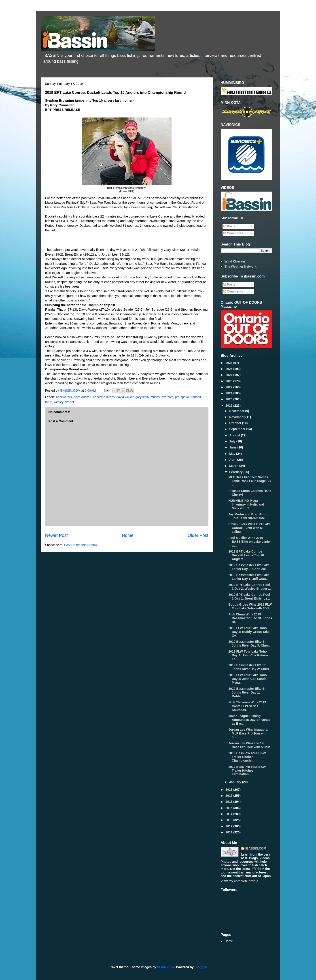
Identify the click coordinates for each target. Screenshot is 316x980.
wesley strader (64, 402)
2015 (229, 808)
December (237, 411)
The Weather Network (241, 267)
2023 (229, 381)
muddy (155, 397)
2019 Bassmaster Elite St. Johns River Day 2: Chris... (250, 667)
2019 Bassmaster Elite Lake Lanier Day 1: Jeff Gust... (249, 577)
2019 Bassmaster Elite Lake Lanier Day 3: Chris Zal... (249, 567)
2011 (229, 832)
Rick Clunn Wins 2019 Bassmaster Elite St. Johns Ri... (250, 618)
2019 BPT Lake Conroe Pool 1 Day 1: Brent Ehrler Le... (249, 597)
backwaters (64, 397)
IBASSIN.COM (71, 391)
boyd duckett (82, 397)
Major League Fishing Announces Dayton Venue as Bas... (249, 720)
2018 (229, 790)
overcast (167, 397)
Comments (233, 233)
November (237, 417)
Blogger (200, 967)
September (238, 429)
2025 (229, 369)
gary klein (142, 397)
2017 (229, 796)
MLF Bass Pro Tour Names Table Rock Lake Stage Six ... (250, 481)
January (236, 782)
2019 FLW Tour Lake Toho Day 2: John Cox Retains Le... (248, 655)
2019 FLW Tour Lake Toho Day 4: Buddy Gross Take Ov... (249, 632)
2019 (229, 406)
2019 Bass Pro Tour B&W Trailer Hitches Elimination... (247, 771)
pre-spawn (182, 397)
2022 (229, 387)
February (236, 472)
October (236, 423)
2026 (229, 363)
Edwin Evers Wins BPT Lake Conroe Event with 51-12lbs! (249, 528)
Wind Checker (235, 261)
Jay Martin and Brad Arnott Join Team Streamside (248, 516)
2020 (229, 399)
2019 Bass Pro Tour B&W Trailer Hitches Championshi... (247, 757)
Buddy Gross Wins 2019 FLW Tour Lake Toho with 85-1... (250, 606)
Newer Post (56, 535)
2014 (229, 814)
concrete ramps (104, 397)
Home (128, 535)
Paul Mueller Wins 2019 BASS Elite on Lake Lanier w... (250, 542)
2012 (229, 826)
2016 (229, 802)
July (233, 441)
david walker (125, 397)
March (234, 466)
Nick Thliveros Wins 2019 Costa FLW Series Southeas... (247, 706)
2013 (229, 820)
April (233, 460)
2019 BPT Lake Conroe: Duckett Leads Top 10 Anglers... (246, 555)
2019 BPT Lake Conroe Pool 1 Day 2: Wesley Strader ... (249, 587)
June (233, 447)
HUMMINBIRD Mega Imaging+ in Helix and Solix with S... (246, 504)
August (235, 435)
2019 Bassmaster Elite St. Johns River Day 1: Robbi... (247, 692)
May (233, 454)
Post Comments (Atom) (80, 545)
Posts (229, 226)
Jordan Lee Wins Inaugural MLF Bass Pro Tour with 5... (248, 733)
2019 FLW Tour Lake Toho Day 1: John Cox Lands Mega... (247, 679)
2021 (229, 393)
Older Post (198, 535)
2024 (229, 375)
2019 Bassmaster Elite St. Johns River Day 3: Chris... (250, 644)
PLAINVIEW (166, 967)
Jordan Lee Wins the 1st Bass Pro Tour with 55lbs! (249, 745)
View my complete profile (240, 881)
